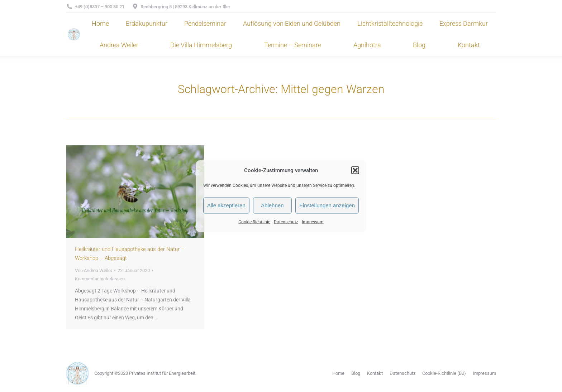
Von (94, 270)
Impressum (313, 222)
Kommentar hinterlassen (100, 279)
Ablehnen (272, 205)
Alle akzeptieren (226, 205)
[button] (355, 170)
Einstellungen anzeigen (327, 205)
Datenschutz (286, 222)
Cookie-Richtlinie (254, 222)
